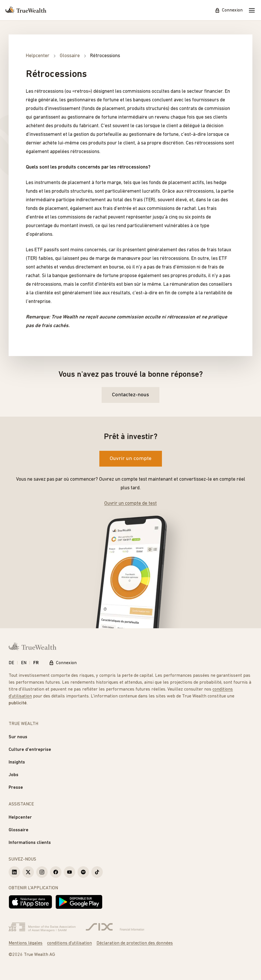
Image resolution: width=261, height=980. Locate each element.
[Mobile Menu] (252, 10)
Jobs (13, 775)
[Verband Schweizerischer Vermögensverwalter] (42, 927)
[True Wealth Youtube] (69, 872)
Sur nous (18, 737)
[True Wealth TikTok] (97, 872)
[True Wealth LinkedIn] (14, 872)
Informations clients (30, 843)
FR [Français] (36, 663)
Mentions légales (26, 943)
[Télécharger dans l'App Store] (30, 902)
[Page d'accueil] (26, 10)
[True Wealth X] (28, 872)
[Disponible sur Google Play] (79, 902)
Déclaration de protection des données (135, 943)
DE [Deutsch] (11, 663)
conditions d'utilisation (69, 943)
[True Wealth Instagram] (42, 872)
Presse (16, 788)
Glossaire (19, 830)
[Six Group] (115, 927)
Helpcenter (20, 817)
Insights (17, 762)
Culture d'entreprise (30, 750)
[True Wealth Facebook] (56, 872)
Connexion (229, 10)
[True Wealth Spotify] (83, 872)
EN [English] (24, 663)
